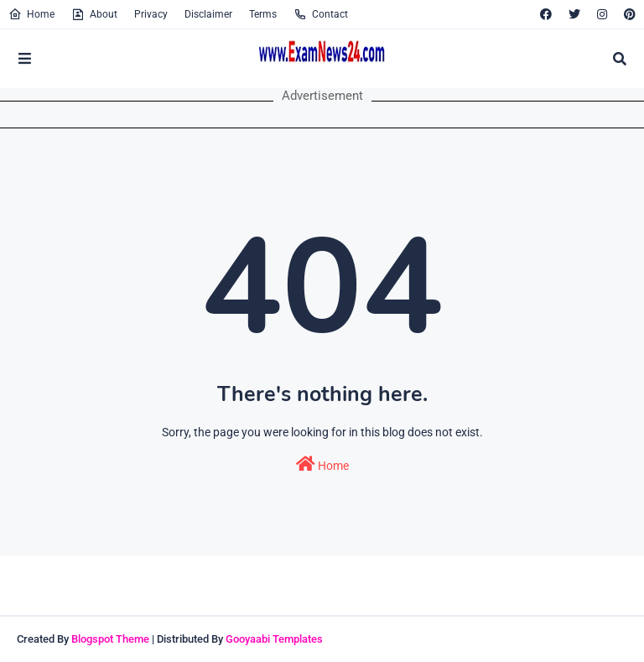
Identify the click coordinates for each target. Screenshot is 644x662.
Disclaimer (208, 14)
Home (31, 14)
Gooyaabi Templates (274, 639)
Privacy (151, 14)
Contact (321, 14)
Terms (263, 14)
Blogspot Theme (110, 639)
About (94, 14)
